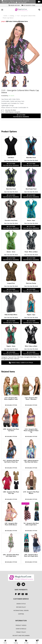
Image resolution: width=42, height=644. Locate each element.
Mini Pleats (20, 357)
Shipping (21, 614)
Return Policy (21, 607)
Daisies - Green (11, 252)
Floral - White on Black (31, 252)
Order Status (21, 604)
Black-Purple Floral (31, 189)
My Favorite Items (28, 5)
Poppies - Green (11, 346)
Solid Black (11, 158)
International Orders (21, 610)
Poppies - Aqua (31, 315)
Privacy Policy (21, 632)
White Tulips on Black (31, 346)
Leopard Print (11, 283)
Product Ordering (12, 21)
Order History (14, 5)
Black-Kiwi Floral (11, 189)
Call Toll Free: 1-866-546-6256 (17, 2)
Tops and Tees (12, 357)
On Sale (26, 641)
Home (5, 16)
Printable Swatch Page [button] (21, 363)
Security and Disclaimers (21, 635)
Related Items (23, 21)
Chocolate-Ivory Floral (11, 220)
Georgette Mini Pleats (30, 357)
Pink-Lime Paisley (31, 283)
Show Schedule (21, 629)
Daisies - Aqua (31, 220)
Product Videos (21, 625)
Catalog (12, 16)
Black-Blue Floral (31, 158)
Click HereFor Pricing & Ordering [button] (21, 116)
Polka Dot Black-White (11, 315)
